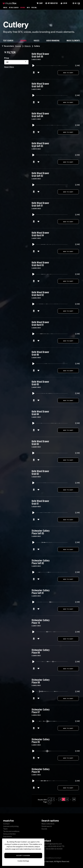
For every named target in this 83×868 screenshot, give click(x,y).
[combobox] (16, 62)
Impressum (7, 836)
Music (5, 7)
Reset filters (9, 67)
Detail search (47, 826)
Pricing (34, 7)
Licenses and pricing (11, 826)
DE (76, 3)
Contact (6, 824)
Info (29, 7)
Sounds (23, 7)
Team (5, 829)
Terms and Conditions (46, 858)
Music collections (48, 824)
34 (74, 801)
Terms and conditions (11, 831)
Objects (28, 46)
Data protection (9, 834)
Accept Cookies (23, 855)
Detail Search (14, 7)
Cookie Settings (23, 861)
